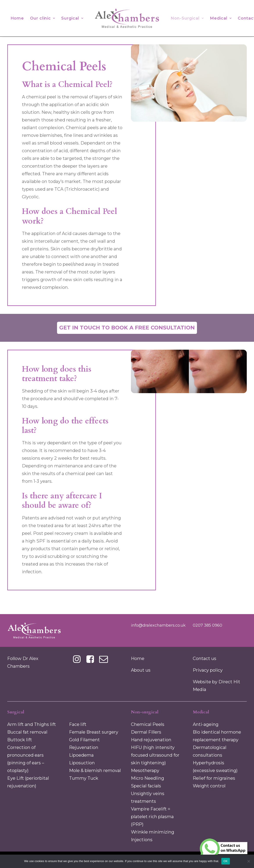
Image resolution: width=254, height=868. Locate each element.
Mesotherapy (145, 770)
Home (17, 18)
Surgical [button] (72, 18)
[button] (77, 661)
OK (226, 861)
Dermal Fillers (146, 732)
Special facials (146, 786)
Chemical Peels (148, 724)
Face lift (78, 724)
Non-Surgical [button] (187, 18)
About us (141, 670)
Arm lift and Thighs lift (32, 724)
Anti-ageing (206, 724)
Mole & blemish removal (95, 770)
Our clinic (43, 18)
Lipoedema (81, 755)
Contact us (205, 658)
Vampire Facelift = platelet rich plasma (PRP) (152, 817)
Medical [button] (221, 18)
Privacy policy (208, 670)
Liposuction (82, 763)
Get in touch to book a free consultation (127, 328)
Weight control (209, 786)
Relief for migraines (214, 778)
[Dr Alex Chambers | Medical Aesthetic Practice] (127, 18)
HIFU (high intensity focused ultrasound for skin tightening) (155, 755)
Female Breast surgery (94, 732)
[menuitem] (17, 18)
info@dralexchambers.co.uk (158, 625)
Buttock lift (20, 740)
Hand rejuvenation (151, 740)
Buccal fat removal (27, 732)
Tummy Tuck (84, 778)
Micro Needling (148, 778)
